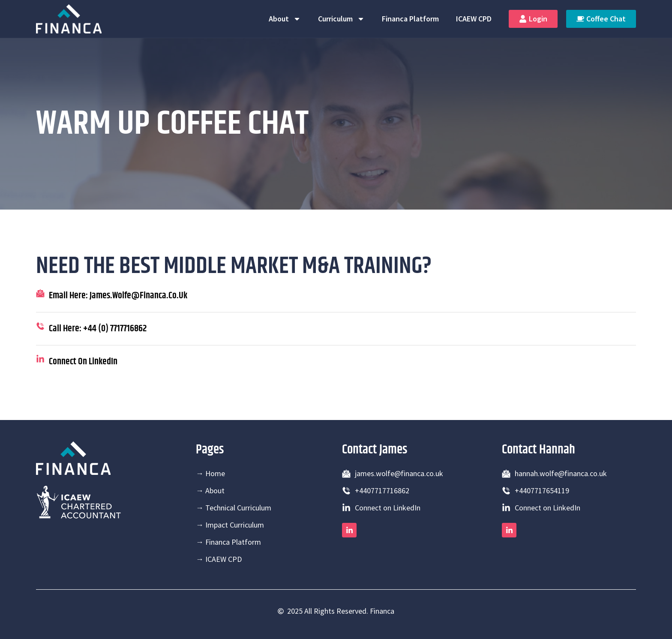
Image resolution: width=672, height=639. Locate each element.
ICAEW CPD (474, 19)
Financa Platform (410, 19)
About (285, 19)
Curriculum (341, 19)
